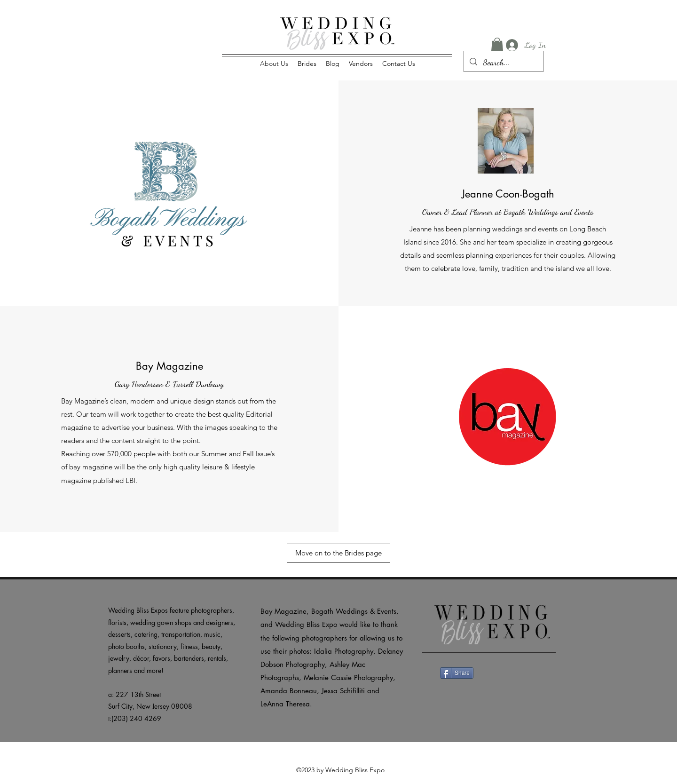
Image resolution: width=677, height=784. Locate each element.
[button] (497, 45)
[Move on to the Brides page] (338, 553)
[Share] (457, 673)
